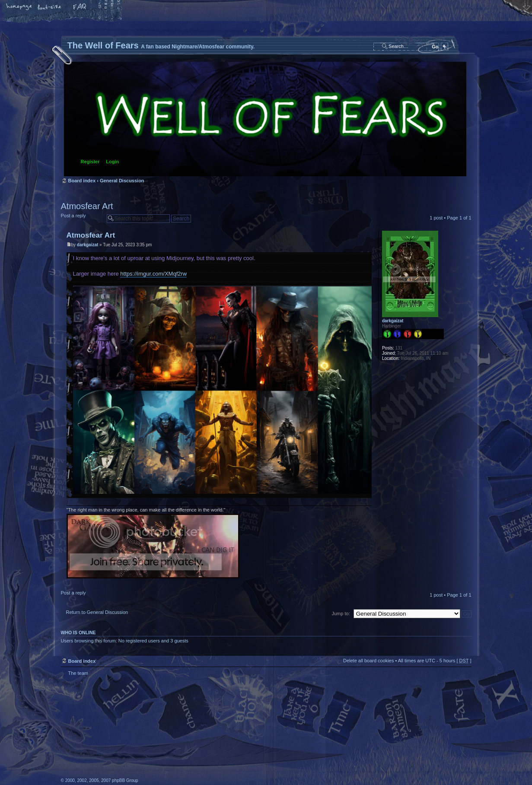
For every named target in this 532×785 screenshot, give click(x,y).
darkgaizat (88, 245)
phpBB (158, 731)
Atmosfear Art (87, 206)
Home (19, 7)
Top (465, 584)
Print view (465, 195)
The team (78, 673)
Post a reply (82, 218)
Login (112, 162)
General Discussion (122, 181)
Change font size (50, 7)
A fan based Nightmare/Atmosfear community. (197, 736)
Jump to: (341, 613)
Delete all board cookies (368, 661)
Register (90, 162)
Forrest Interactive (446, 761)
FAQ (80, 7)
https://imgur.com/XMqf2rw (153, 274)
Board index (265, 119)
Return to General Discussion (97, 612)
